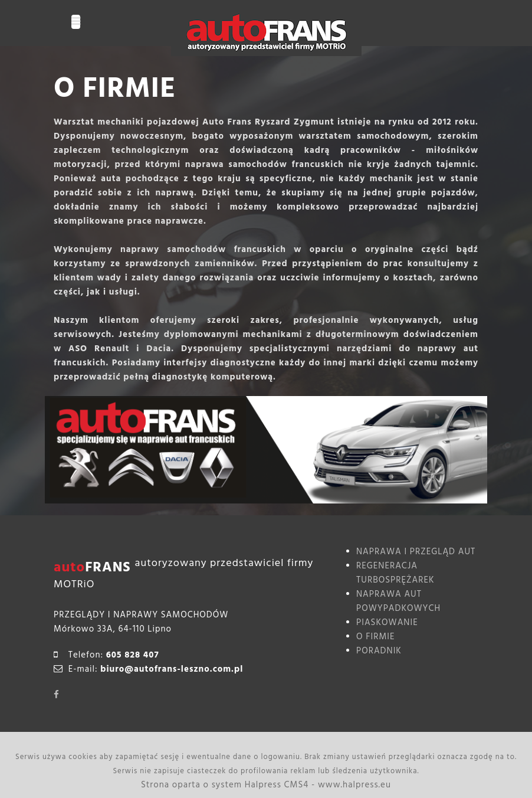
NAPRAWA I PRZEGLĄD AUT (416, 552)
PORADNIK (379, 651)
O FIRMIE (376, 637)
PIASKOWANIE (387, 622)
